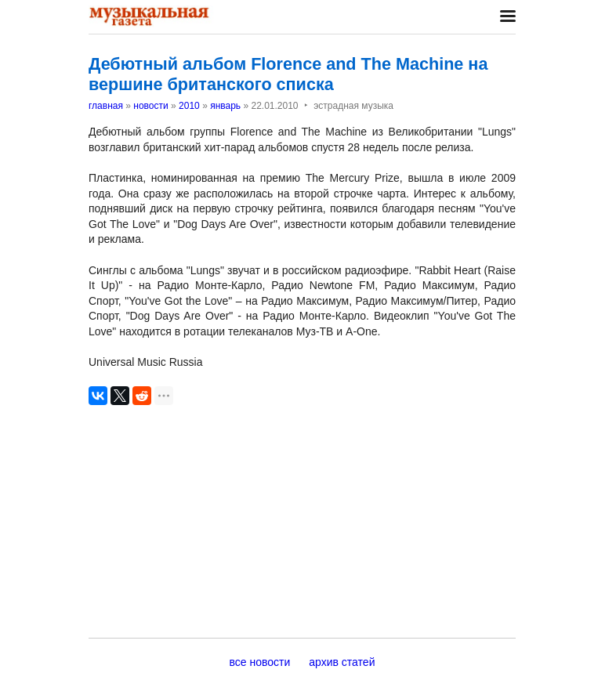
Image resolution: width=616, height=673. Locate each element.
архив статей (342, 662)
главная (106, 106)
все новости (260, 662)
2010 (189, 106)
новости (150, 106)
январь (225, 106)
